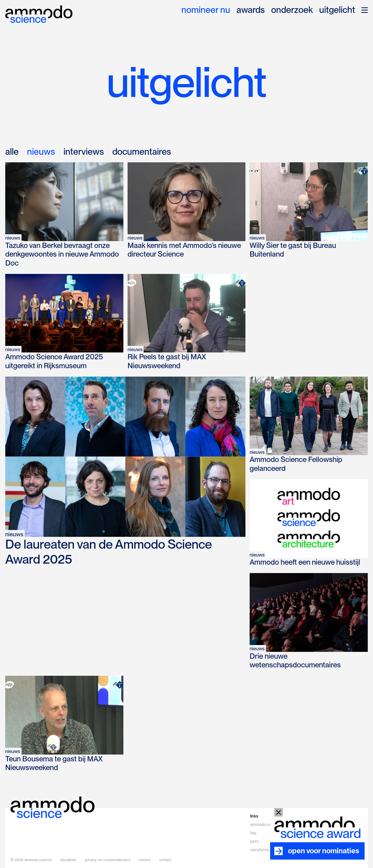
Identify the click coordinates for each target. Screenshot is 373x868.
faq (253, 833)
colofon (145, 860)
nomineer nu (206, 10)
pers (254, 841)
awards (251, 10)
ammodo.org (262, 825)
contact (165, 860)
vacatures (260, 850)
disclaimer (68, 860)
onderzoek (292, 10)
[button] (365, 10)
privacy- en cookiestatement (107, 860)
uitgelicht (337, 10)
